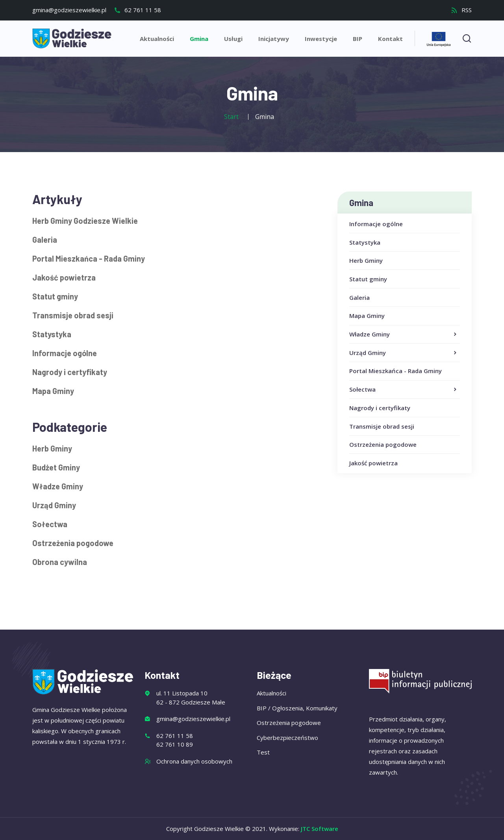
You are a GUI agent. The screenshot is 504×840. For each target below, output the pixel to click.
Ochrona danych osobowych (194, 761)
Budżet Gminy (56, 467)
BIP (358, 39)
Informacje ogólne (376, 224)
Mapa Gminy (367, 316)
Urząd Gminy (404, 353)
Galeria (359, 297)
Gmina (199, 39)
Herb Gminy (366, 260)
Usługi (233, 39)
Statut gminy (368, 279)
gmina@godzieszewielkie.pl (69, 10)
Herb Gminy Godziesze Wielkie (85, 221)
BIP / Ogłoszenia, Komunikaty (297, 708)
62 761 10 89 (175, 744)
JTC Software (320, 829)
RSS (461, 10)
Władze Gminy (404, 335)
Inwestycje (321, 39)
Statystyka (365, 242)
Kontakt (390, 39)
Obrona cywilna (60, 562)
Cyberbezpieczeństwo (287, 738)
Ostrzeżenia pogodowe (383, 444)
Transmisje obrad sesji (382, 426)
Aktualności (157, 39)
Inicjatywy (274, 39)
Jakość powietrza (373, 463)
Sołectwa (404, 390)
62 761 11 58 (137, 10)
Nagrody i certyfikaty (380, 408)
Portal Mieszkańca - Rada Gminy (396, 371)
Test (263, 752)
